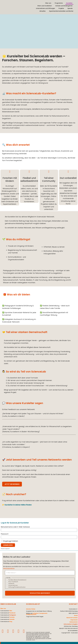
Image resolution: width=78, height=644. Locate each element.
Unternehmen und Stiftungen (45, 8)
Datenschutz (74, 622)
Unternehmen (12, 585)
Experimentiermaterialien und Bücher (61, 11)
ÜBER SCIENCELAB (8, 604)
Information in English (71, 624)
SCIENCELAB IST (33, 604)
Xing (11, 622)
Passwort (5, 534)
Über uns (48, 3)
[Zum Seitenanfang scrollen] (0, 643)
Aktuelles (43, 11)
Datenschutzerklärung (9, 568)
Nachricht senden (72, 618)
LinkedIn (12, 619)
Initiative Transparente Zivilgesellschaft (37, 614)
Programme (59, 3)
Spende (70, 8)
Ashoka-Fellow (31, 609)
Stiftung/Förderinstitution (16, 587)
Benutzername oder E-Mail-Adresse (15, 527)
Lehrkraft (10, 583)
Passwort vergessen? (5, 549)
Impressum (74, 620)
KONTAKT (73, 604)
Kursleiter (69, 3)
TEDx (11, 611)
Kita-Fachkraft (12, 582)
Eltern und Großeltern (45, 6)
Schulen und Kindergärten (64, 6)
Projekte (61, 8)
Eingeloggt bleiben (10, 541)
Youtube (12, 617)
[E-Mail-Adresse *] (40, 573)
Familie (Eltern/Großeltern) (16, 580)
